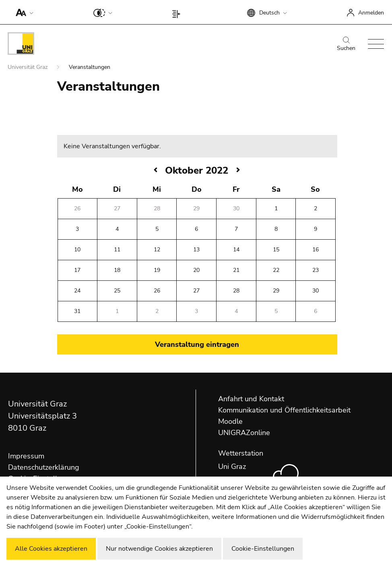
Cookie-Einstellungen (263, 549)
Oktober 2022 (197, 170)
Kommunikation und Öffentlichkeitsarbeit (284, 410)
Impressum (26, 456)
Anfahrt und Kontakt (251, 399)
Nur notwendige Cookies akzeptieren (159, 549)
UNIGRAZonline (244, 433)
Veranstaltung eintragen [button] (197, 344)
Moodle (230, 421)
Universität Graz (28, 67)
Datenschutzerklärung (44, 467)
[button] (23, 12)
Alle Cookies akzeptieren (51, 549)
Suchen (346, 44)
